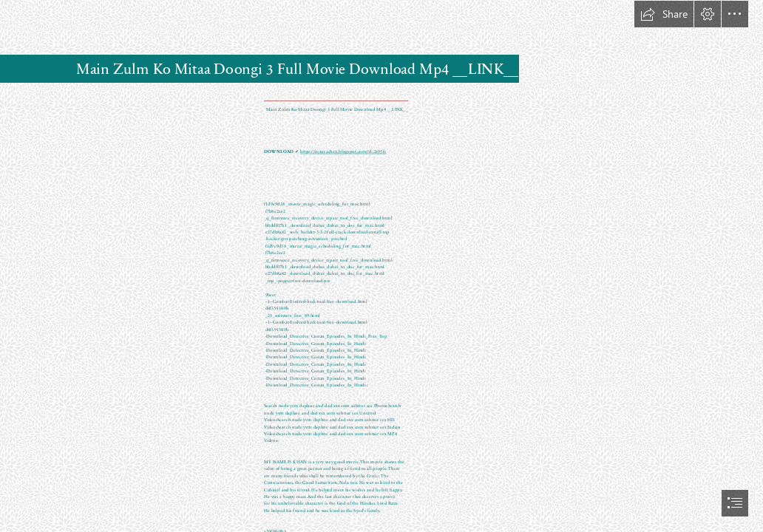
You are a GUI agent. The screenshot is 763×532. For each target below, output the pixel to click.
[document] (381, 266)
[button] (664, 14)
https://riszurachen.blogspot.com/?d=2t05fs (343, 151)
